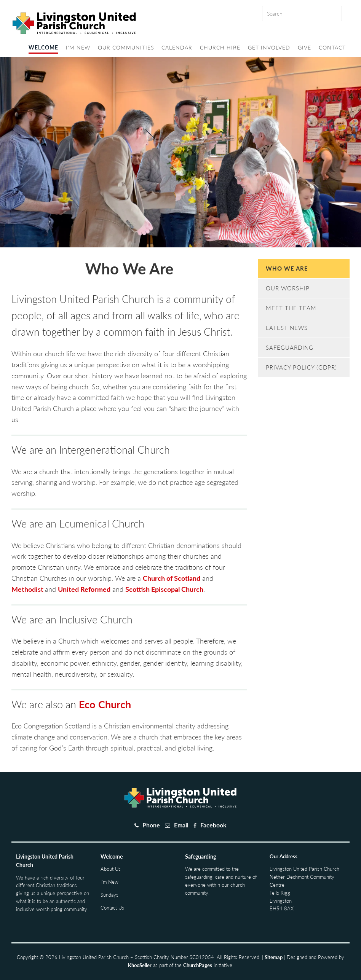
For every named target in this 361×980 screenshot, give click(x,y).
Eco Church (105, 704)
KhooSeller (140, 965)
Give (304, 47)
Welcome (43, 47)
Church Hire (220, 47)
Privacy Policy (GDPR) (301, 367)
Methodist (28, 589)
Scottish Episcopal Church (164, 589)
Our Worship (288, 288)
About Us (111, 869)
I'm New (78, 47)
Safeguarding (290, 347)
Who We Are (287, 268)
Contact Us (112, 908)
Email (181, 825)
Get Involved (269, 47)
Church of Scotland (172, 578)
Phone (151, 825)
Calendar (177, 47)
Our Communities (126, 47)
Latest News (287, 328)
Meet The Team (291, 308)
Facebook (213, 825)
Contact (332, 47)
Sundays (109, 895)
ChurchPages (198, 965)
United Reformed (84, 589)
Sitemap (274, 957)
